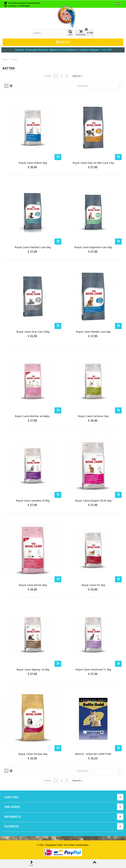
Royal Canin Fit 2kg (93, 585)
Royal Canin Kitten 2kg (33, 585)
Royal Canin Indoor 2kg (33, 163)
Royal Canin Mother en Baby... (33, 416)
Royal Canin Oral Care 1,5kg (33, 332)
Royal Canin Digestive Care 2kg (93, 247)
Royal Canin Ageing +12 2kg (33, 669)
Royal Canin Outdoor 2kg (93, 416)
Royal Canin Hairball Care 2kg (33, 247)
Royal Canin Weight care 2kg (93, 332)
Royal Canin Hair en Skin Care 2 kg (93, 163)
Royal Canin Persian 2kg (33, 754)
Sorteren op (82, 86)
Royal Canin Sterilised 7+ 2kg (93, 669)
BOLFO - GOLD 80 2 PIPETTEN (93, 754)
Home (5, 60)
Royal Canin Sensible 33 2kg (33, 501)
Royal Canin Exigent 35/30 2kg (93, 501)
